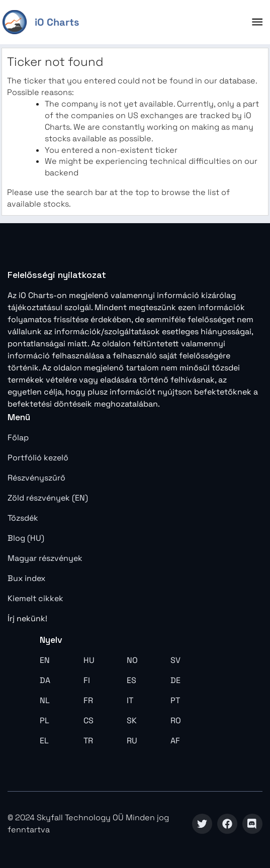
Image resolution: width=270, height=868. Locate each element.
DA (45, 680)
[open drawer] (257, 22)
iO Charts (57, 22)
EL (44, 741)
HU (89, 660)
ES (131, 680)
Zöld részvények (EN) (48, 498)
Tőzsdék (23, 518)
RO (176, 720)
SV (175, 660)
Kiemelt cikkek (35, 598)
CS (88, 720)
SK (132, 720)
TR (88, 741)
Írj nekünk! (27, 618)
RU (132, 741)
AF (175, 741)
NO (132, 660)
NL (45, 700)
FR (88, 700)
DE (175, 680)
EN (45, 660)
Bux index (26, 578)
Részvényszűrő (36, 478)
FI (87, 680)
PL (44, 720)
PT (175, 700)
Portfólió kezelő (38, 458)
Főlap (18, 438)
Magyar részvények (45, 558)
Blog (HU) (26, 538)
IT (130, 700)
